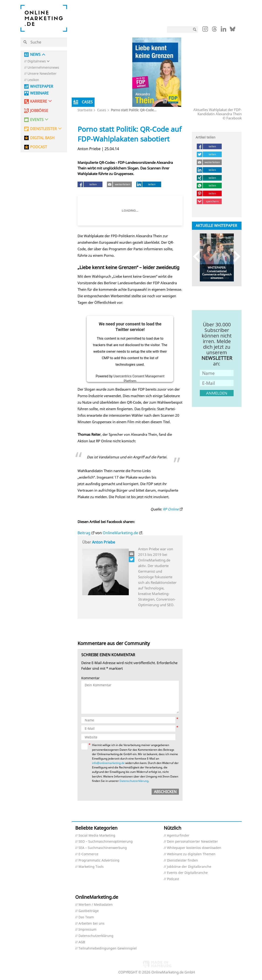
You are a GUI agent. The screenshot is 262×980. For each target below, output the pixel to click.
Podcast (173, 879)
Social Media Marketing (97, 836)
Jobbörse (39, 111)
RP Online (171, 509)
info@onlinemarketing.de (108, 763)
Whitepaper (42, 86)
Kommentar (90, 678)
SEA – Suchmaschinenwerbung (103, 848)
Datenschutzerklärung (134, 781)
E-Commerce (88, 854)
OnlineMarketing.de (120, 533)
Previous (199, 256)
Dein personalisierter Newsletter (192, 842)
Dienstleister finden (182, 860)
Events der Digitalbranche (187, 873)
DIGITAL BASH (42, 138)
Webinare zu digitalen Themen (191, 854)
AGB (82, 942)
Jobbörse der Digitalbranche (189, 867)
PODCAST (39, 147)
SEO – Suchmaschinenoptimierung (106, 842)
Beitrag (84, 533)
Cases (102, 110)
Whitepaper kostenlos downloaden (194, 848)
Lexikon (33, 80)
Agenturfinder (178, 836)
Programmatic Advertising (99, 860)
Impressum (87, 930)
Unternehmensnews (43, 68)
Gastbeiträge (89, 911)
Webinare (39, 93)
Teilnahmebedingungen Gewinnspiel (108, 948)
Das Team (86, 917)
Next (235, 256)
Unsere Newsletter (42, 74)
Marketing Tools (91, 867)
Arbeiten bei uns (92, 924)
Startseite (85, 110)
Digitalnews (37, 61)
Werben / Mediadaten (96, 905)
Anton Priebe (104, 542)
